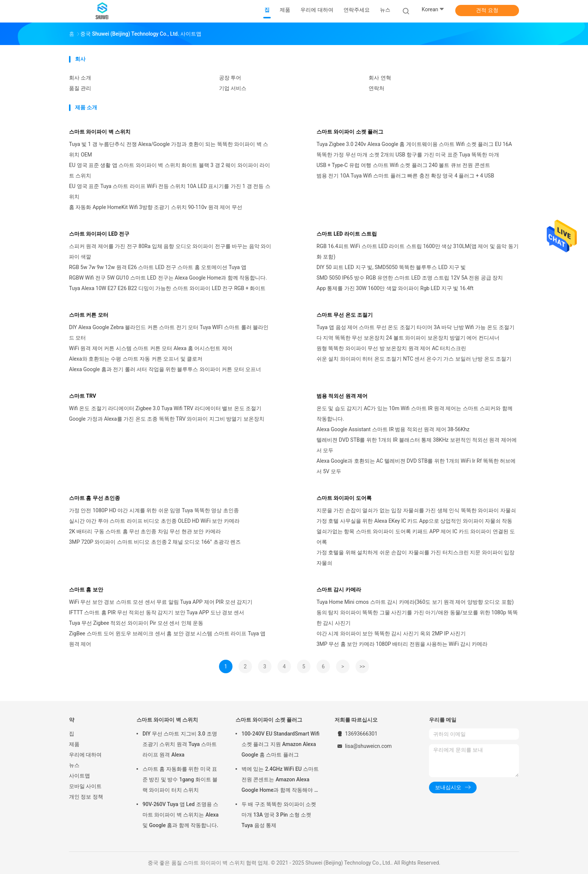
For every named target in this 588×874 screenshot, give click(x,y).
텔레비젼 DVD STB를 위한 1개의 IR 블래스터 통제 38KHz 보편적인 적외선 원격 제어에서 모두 (417, 445)
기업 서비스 (233, 88)
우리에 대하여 (85, 755)
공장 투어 (230, 78)
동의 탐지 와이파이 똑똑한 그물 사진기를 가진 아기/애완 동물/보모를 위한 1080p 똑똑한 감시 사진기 (417, 618)
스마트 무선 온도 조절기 (345, 315)
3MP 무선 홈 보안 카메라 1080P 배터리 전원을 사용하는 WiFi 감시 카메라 (402, 644)
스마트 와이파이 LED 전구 (99, 234)
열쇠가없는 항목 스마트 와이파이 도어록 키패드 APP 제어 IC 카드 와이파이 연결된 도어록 (416, 537)
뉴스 (74, 765)
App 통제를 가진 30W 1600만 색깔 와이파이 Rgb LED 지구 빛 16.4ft (395, 288)
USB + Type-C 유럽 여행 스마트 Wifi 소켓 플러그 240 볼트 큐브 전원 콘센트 (403, 165)
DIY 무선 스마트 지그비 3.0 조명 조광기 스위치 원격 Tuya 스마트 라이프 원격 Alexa (180, 744)
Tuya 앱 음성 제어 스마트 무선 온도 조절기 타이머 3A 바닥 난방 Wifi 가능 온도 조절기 (415, 327)
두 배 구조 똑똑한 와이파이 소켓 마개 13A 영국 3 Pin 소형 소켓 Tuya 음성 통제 (279, 815)
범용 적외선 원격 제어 (342, 396)
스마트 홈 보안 (86, 590)
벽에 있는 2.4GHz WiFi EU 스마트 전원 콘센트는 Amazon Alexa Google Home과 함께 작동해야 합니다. (280, 781)
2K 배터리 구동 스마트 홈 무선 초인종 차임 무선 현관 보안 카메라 (145, 531)
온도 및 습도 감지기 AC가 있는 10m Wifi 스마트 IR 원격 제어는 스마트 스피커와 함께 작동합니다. (415, 414)
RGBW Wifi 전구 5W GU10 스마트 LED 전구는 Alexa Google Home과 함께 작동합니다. (168, 278)
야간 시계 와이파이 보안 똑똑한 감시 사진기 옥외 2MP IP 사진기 (391, 633)
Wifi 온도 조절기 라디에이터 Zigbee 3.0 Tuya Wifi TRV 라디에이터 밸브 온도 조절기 (165, 408)
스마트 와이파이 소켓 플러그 (350, 132)
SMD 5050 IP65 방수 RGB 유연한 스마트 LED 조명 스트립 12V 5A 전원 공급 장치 (410, 278)
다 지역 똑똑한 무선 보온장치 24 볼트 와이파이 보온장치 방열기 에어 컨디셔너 (408, 338)
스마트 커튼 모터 (89, 315)
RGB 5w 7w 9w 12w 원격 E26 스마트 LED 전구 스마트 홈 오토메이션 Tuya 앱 (158, 267)
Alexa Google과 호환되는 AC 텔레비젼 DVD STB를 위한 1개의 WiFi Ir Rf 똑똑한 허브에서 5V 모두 (416, 466)
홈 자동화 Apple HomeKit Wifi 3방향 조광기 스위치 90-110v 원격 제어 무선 (156, 207)
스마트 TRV (82, 396)
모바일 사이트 (85, 786)
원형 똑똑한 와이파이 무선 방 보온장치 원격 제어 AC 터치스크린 (391, 348)
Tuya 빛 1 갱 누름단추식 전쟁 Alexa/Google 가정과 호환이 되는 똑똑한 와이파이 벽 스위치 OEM (169, 149)
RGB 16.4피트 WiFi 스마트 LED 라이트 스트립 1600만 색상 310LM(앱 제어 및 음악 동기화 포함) (418, 251)
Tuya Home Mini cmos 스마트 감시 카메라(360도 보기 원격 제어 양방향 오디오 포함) (415, 602)
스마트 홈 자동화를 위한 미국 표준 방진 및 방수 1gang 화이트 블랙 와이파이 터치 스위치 (180, 779)
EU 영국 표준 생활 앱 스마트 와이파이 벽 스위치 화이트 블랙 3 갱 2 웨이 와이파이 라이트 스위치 (169, 170)
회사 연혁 (380, 78)
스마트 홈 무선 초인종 (94, 498)
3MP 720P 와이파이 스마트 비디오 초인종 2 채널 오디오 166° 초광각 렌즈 (155, 542)
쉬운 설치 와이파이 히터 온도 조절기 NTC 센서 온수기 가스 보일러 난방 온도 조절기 (414, 359)
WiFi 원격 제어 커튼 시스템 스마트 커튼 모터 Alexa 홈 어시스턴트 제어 (151, 348)
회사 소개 (80, 78)
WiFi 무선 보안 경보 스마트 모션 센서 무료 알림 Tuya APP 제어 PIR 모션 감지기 (161, 602)
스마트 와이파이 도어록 (344, 498)
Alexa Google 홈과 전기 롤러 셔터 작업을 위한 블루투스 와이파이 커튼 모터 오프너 (165, 369)
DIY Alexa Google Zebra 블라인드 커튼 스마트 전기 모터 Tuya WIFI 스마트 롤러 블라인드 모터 (169, 332)
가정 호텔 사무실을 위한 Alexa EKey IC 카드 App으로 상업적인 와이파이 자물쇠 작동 (415, 521)
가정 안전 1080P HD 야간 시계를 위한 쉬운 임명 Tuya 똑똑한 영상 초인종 (154, 510)
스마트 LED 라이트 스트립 (347, 234)
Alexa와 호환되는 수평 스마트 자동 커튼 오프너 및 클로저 (136, 359)
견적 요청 (487, 10)
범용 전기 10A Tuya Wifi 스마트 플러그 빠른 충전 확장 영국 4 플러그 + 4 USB (405, 176)
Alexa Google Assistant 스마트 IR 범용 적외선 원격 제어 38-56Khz (393, 429)
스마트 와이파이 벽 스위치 (100, 132)
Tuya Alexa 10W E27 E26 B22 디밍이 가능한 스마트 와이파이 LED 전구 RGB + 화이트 (167, 288)
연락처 (376, 88)
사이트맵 (79, 776)
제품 (74, 744)
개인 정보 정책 (86, 797)
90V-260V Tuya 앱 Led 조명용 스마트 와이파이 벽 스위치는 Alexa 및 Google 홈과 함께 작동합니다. (181, 815)
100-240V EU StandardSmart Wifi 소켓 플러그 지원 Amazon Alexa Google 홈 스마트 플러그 (280, 744)
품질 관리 (80, 88)
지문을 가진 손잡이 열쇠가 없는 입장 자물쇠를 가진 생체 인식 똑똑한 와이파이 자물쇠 (416, 510)
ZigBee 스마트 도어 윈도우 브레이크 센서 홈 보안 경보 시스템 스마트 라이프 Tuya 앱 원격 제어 (167, 639)
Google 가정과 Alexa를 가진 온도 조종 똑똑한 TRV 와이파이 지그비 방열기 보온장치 (167, 419)
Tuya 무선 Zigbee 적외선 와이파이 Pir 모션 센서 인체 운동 (136, 623)
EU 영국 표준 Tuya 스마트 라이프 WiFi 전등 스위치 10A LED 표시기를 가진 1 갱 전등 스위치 (170, 191)
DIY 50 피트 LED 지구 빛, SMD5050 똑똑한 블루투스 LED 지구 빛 (391, 267)
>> (362, 666)
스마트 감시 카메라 (339, 590)
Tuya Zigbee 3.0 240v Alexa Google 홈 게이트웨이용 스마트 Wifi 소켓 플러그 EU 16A (414, 144)
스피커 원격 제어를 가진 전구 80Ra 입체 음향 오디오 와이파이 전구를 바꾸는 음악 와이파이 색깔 (170, 251)
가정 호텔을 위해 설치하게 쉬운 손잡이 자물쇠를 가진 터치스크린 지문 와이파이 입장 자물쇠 (415, 558)
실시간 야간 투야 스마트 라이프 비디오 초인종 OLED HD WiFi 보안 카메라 (154, 521)
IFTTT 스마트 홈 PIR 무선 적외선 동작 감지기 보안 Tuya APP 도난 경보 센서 (157, 612)
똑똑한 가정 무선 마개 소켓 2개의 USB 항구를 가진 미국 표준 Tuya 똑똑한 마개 (408, 155)
